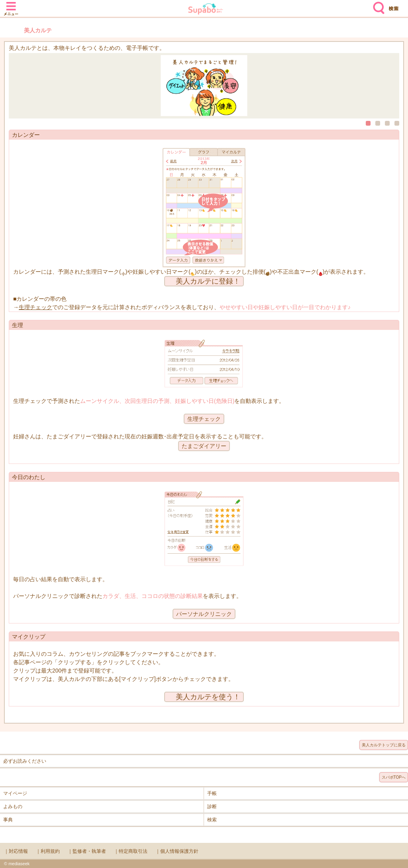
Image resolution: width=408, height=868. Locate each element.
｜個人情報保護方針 (177, 851)
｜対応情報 (16, 851)
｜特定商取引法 (131, 851)
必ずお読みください (25, 761)
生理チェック (35, 307)
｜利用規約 (48, 851)
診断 (212, 807)
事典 (8, 820)
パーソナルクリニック (204, 614)
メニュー (11, 5)
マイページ (15, 793)
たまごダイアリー (204, 446)
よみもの (13, 807)
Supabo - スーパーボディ (206, 10)
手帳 (212, 793)
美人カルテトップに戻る (384, 745)
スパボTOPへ (394, 777)
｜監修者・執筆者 (87, 851)
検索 (377, 5)
